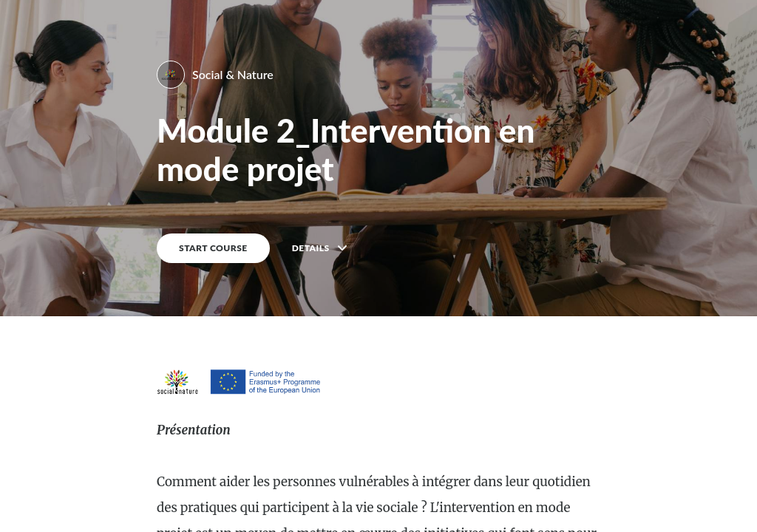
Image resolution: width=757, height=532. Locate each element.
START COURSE (213, 248)
